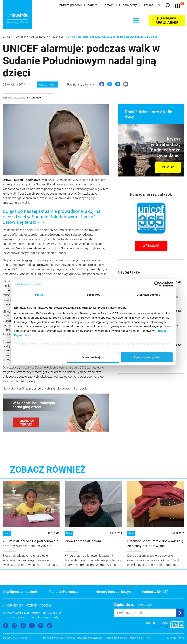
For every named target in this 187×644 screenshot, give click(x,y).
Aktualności (39, 37)
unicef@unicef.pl (50, 618)
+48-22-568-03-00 (52, 613)
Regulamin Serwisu (116, 638)
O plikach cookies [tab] (148, 295)
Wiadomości (57, 37)
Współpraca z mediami (20, 592)
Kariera (93, 5)
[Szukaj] (168, 5)
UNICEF (8, 37)
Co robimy (22, 37)
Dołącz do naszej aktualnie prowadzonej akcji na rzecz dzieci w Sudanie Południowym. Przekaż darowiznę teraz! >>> (52, 217)
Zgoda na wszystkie (147, 357)
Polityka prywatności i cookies (59, 638)
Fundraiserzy (128, 5)
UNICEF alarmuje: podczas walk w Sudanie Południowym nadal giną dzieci (113, 37)
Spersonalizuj (93, 357)
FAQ (148, 638)
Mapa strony (136, 638)
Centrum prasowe (70, 5)
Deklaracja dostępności (91, 638)
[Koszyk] (178, 5)
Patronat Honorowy (64, 592)
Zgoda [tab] (39, 295)
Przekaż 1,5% (152, 5)
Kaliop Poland (177, 638)
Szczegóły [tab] (93, 295)
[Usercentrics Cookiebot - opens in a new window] (157, 284)
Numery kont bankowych (114, 592)
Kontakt (109, 5)
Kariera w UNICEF (155, 592)
